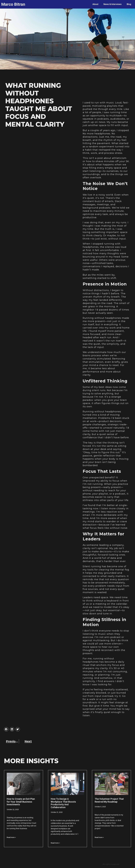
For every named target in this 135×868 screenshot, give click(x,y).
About (95, 4)
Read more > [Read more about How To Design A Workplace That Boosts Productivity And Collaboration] (55, 843)
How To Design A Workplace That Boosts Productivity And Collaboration (63, 803)
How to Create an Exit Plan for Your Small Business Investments (21, 802)
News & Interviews (113, 4)
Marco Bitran (13, 4)
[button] (6, 729)
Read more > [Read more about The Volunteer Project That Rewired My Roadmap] (99, 837)
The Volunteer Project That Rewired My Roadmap (109, 800)
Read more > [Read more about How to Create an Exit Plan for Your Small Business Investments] (11, 837)
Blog (129, 4)
